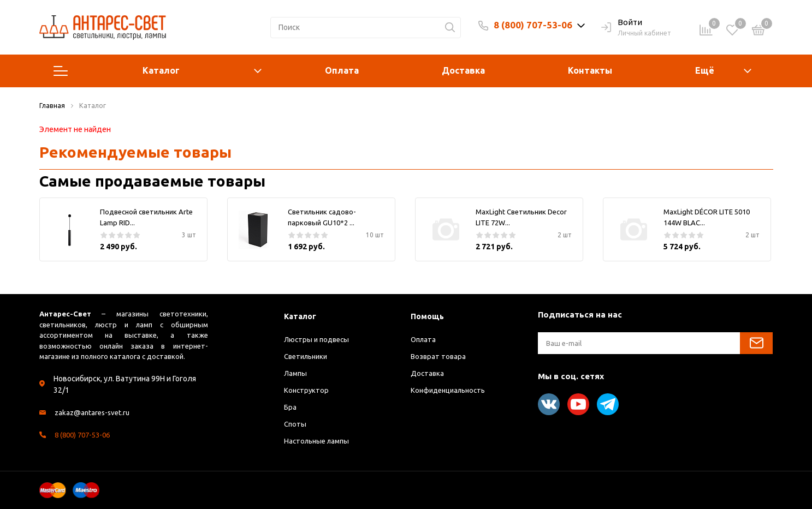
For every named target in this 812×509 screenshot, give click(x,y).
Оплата (342, 70)
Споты (296, 424)
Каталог (158, 71)
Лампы (296, 373)
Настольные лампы (319, 441)
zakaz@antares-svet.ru (94, 412)
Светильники (308, 356)
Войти (622, 23)
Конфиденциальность (451, 390)
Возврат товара (439, 356)
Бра (291, 407)
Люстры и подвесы (318, 339)
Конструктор (307, 390)
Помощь (428, 316)
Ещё (705, 70)
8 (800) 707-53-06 (533, 25)
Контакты (590, 70)
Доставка (463, 70)
